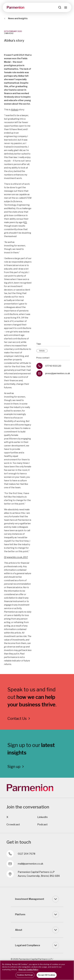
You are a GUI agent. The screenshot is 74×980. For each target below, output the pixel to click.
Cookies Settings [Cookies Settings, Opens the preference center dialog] (25, 975)
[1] (26, 222)
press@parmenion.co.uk (58, 373)
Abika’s (15, 110)
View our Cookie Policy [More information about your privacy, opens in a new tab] (28, 970)
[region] (37, 970)
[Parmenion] (16, 7)
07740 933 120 (53, 366)
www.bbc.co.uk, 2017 (17, 557)
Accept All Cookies (47, 975)
